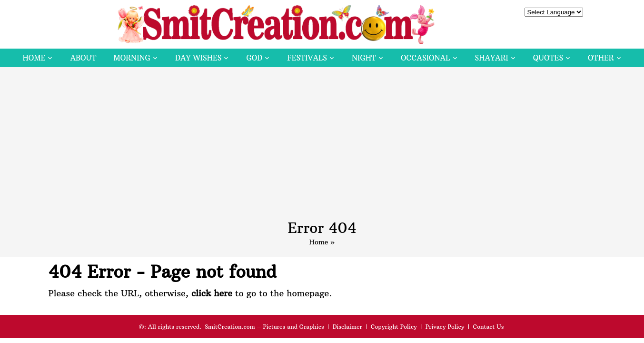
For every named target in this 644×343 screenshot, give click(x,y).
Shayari (492, 58)
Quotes (548, 58)
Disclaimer (347, 327)
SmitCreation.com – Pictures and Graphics (264, 327)
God (254, 58)
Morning (132, 58)
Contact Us (488, 327)
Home (34, 58)
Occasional (425, 58)
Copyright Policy (394, 327)
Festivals (307, 58)
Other (601, 58)
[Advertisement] (322, 148)
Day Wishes (198, 58)
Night (364, 58)
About (83, 58)
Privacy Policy (445, 327)
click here (212, 293)
